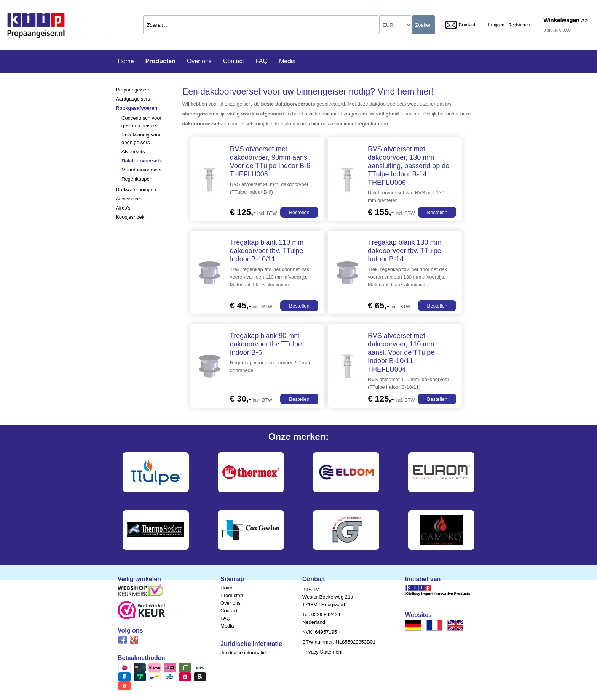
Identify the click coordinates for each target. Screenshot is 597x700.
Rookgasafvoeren (136, 108)
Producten (160, 61)
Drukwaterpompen (136, 190)
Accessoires (129, 199)
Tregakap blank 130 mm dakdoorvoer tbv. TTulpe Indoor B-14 (405, 251)
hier (316, 124)
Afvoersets (133, 151)
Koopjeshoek (130, 217)
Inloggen (496, 25)
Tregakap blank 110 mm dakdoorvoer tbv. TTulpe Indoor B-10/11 (267, 251)
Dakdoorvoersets (142, 161)
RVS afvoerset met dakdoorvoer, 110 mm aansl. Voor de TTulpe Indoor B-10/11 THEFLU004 (401, 352)
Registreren (519, 25)
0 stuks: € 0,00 (557, 30)
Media (287, 61)
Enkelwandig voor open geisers (141, 139)
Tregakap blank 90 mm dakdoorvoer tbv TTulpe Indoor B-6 (266, 344)
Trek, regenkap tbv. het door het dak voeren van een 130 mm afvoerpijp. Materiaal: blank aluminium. (407, 277)
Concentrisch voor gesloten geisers (141, 122)
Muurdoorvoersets (141, 170)
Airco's (123, 208)
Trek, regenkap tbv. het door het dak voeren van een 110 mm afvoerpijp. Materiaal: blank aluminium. (270, 277)
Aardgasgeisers (133, 99)
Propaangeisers (133, 90)
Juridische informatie (243, 653)
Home (126, 61)
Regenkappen (137, 179)
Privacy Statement (322, 652)
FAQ (262, 61)
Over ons (199, 61)
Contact (461, 25)
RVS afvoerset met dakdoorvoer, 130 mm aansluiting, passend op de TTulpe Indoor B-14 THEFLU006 (409, 166)
